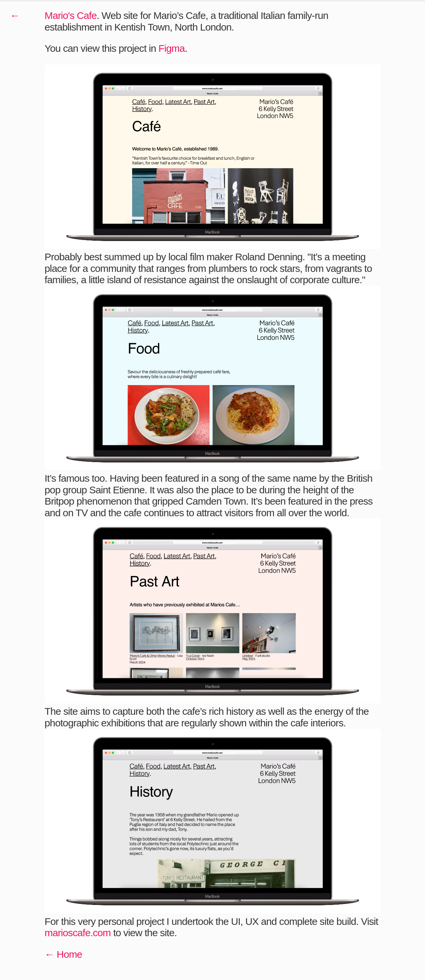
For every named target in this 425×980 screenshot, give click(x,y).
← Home (63, 954)
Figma (171, 48)
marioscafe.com (78, 933)
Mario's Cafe (71, 15)
